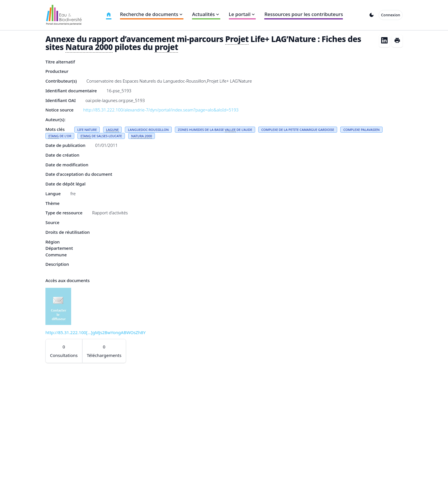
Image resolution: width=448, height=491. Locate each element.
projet (166, 47)
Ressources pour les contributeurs (304, 14)
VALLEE (230, 130)
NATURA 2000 (142, 136)
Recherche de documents (152, 14)
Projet (237, 39)
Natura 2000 (89, 47)
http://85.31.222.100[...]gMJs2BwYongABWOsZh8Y (96, 332)
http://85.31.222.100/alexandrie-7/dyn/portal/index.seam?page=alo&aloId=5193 (161, 110)
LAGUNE (112, 130)
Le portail (242, 14)
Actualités (206, 14)
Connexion (391, 15)
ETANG (53, 136)
